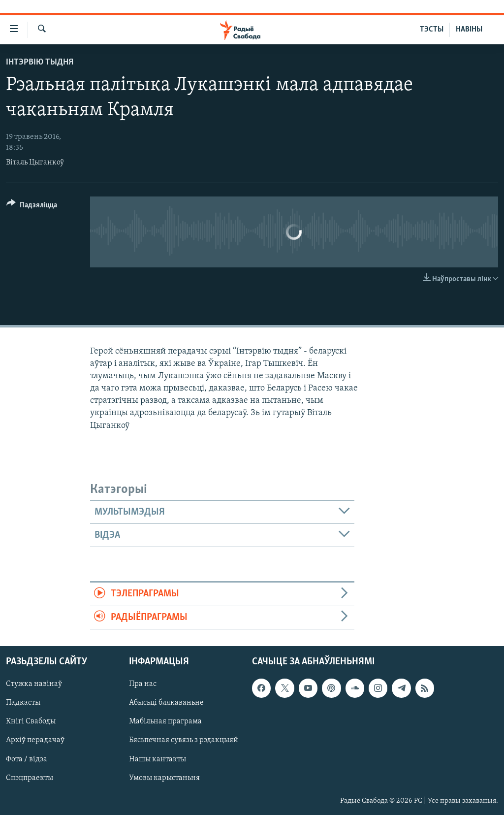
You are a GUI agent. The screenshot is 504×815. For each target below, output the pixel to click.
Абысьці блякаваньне (166, 703)
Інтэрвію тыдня (40, 62)
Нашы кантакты (157, 759)
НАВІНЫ (469, 30)
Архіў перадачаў (35, 741)
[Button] (32, 207)
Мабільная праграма (165, 722)
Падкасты (23, 703)
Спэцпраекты (30, 778)
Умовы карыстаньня (164, 778)
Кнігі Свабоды (31, 722)
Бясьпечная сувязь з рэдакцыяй (184, 741)
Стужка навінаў (34, 684)
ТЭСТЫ (432, 30)
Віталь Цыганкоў (35, 163)
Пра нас (143, 684)
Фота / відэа (27, 759)
